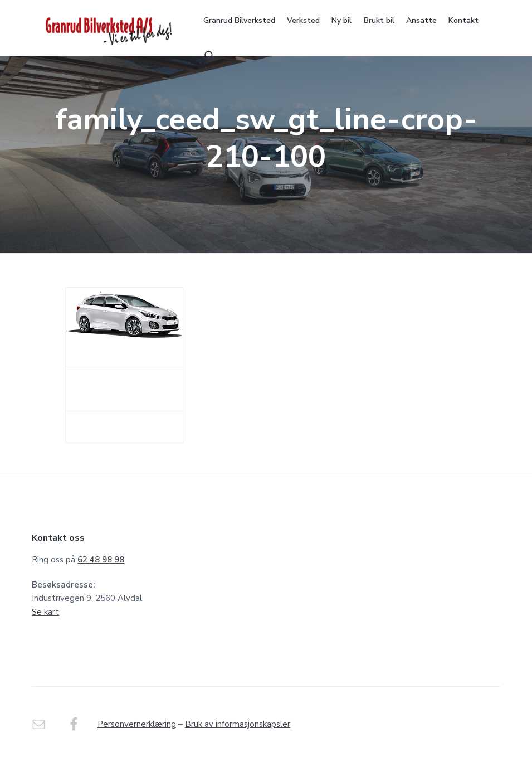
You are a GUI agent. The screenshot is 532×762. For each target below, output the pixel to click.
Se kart (45, 612)
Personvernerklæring (137, 724)
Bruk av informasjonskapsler (238, 724)
